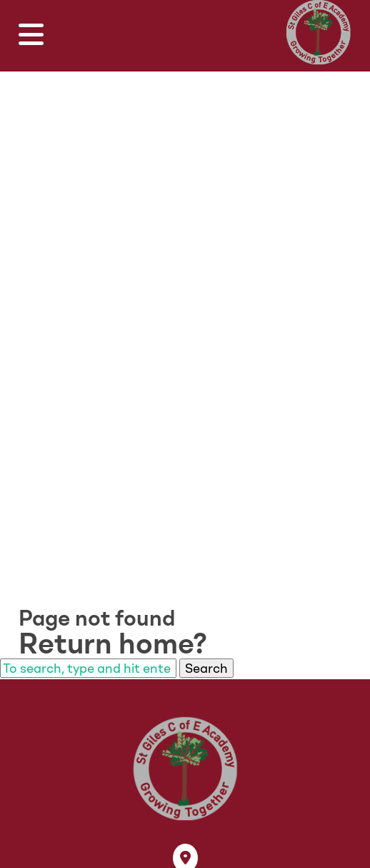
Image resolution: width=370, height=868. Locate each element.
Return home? (113, 643)
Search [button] (206, 668)
